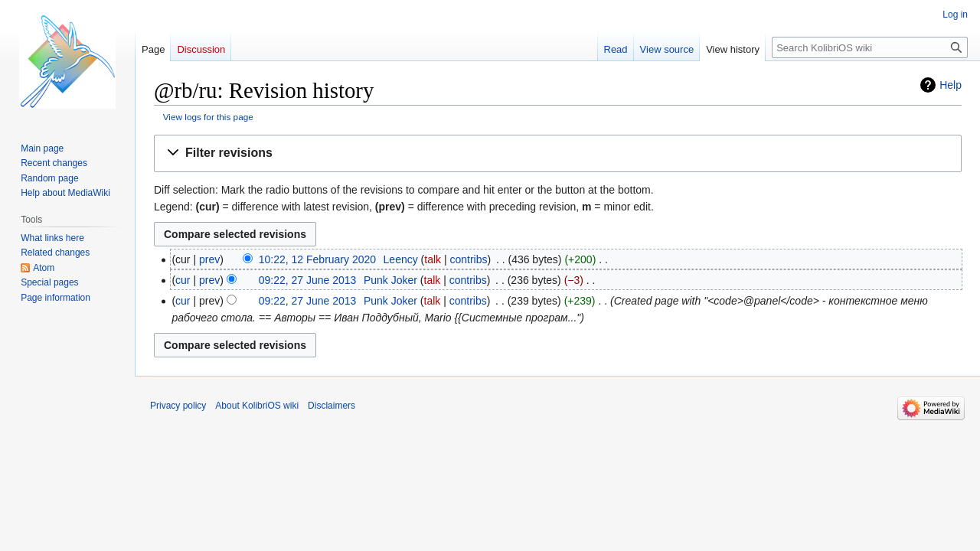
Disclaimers (332, 406)
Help (951, 85)
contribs (469, 259)
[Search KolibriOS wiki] (870, 47)
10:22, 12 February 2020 (317, 259)
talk (433, 259)
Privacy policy (178, 406)
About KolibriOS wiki (257, 406)
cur (183, 280)
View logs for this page (208, 117)
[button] (558, 153)
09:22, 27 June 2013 (308, 280)
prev (209, 259)
